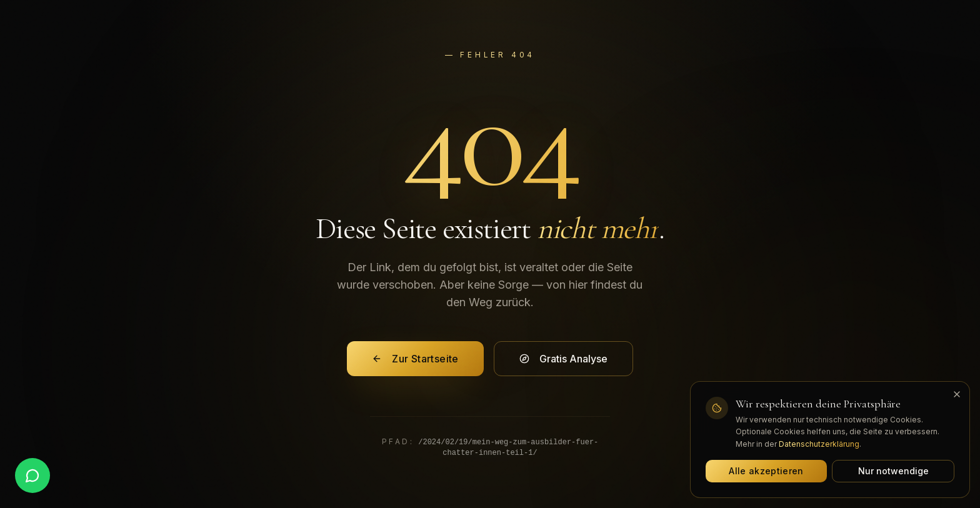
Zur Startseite (415, 359)
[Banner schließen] (957, 394)
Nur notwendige (893, 471)
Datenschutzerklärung (819, 444)
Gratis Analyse (563, 359)
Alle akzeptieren (766, 471)
